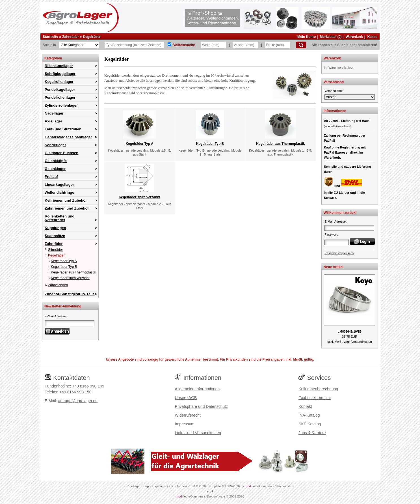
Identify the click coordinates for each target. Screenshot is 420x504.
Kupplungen (55, 228)
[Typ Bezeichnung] (134, 45)
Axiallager (53, 121)
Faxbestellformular (315, 398)
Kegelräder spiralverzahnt (70, 278)
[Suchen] (301, 45)
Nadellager (54, 113)
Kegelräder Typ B (64, 267)
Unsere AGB (186, 398)
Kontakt (305, 406)
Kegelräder (92, 37)
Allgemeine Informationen (197, 389)
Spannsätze (55, 236)
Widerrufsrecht (188, 415)
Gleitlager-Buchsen (61, 153)
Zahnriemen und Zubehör (67, 208)
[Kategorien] (79, 45)
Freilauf (51, 177)
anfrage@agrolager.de (78, 401)
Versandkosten (362, 342)
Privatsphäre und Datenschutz (202, 406)
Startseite (50, 37)
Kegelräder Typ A (64, 261)
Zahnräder (71, 37)
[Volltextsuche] (169, 44)
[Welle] (213, 45)
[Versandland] (350, 97)
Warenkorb (354, 37)
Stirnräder (56, 250)
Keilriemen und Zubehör (66, 200)
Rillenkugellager (59, 66)
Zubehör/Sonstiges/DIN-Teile (70, 294)
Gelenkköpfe (56, 161)
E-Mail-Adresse (55, 316)
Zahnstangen (58, 285)
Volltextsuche (184, 45)
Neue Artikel (334, 267)
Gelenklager (55, 169)
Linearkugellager (59, 185)
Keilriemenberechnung (318, 389)
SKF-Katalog (310, 424)
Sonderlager (55, 145)
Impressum (185, 424)
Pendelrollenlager (60, 97)
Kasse (372, 37)
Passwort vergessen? (339, 253)
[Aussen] (245, 45)
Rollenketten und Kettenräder (59, 218)
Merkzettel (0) (331, 37)
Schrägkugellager (60, 74)
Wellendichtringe (59, 192)
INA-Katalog (309, 415)
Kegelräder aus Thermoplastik (73, 272)
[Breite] (278, 45)
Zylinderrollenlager (61, 105)
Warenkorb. (332, 158)
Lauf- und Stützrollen (63, 129)
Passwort (331, 234)
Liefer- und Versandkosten (198, 433)
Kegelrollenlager (59, 82)
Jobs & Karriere (312, 433)
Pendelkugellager (60, 90)
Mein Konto (307, 37)
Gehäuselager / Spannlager (68, 137)
